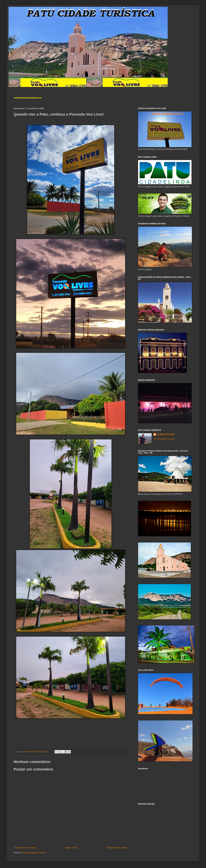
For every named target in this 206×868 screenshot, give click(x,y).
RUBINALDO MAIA (166, 434)
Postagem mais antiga (117, 848)
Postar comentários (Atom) (34, 853)
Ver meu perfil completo (164, 439)
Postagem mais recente (25, 848)
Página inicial (71, 848)
